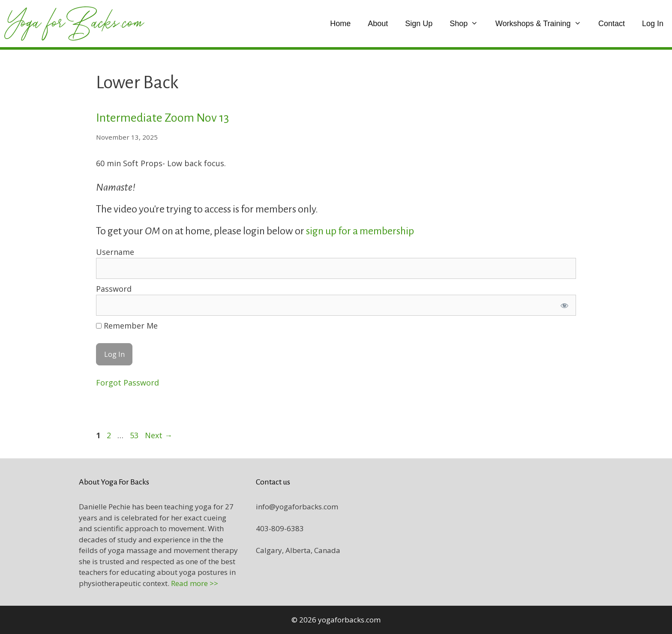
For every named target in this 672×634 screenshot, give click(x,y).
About (378, 24)
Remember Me (127, 326)
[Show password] (564, 305)
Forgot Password (127, 383)
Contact (612, 24)
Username (115, 252)
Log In (653, 24)
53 (135, 435)
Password (114, 289)
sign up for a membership (361, 231)
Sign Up (419, 24)
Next (159, 435)
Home (340, 24)
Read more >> (195, 583)
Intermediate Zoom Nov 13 (162, 118)
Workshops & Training (543, 24)
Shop (468, 24)
